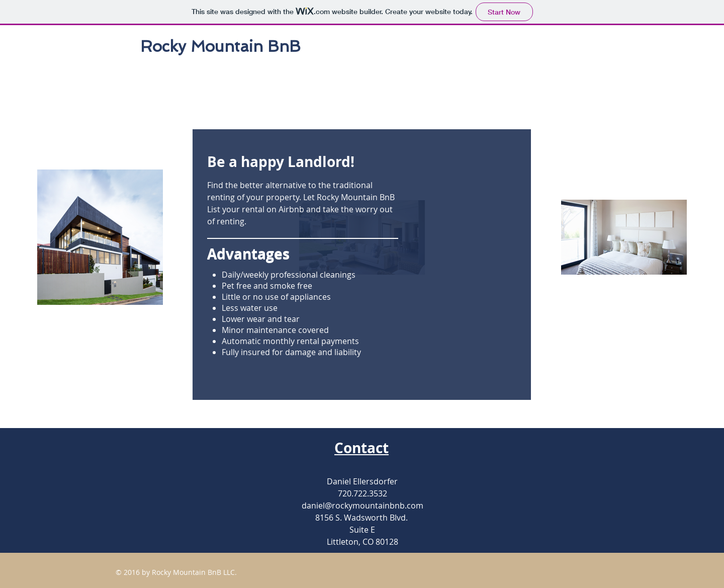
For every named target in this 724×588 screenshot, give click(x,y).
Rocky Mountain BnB (220, 46)
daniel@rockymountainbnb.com (363, 506)
